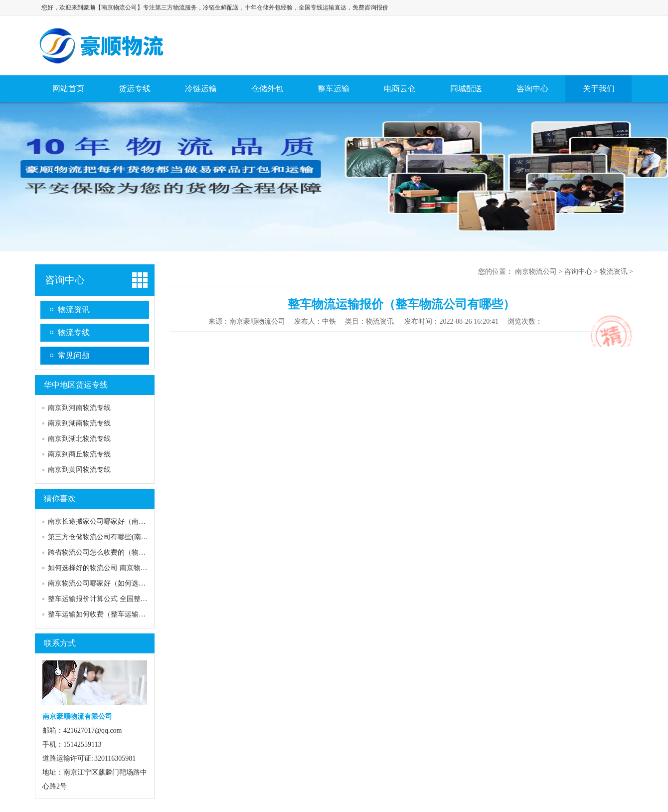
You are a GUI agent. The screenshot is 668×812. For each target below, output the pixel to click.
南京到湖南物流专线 (79, 423)
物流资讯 (74, 309)
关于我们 (599, 89)
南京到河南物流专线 (79, 408)
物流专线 (74, 332)
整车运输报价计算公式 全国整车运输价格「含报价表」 (133, 599)
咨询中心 (532, 89)
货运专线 (135, 89)
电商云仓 (400, 89)
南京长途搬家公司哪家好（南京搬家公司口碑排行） (128, 521)
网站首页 (68, 89)
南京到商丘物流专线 (79, 454)
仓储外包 (267, 89)
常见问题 (74, 355)
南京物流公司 (103, 45)
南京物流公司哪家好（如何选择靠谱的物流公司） (125, 583)
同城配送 (466, 89)
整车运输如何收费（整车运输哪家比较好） (114, 614)
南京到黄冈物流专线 (79, 470)
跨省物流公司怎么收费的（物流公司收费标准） (121, 552)
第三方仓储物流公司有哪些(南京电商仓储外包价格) (127, 537)
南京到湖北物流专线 (79, 439)
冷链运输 (201, 89)
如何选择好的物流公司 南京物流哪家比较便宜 (119, 568)
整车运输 (334, 89)
